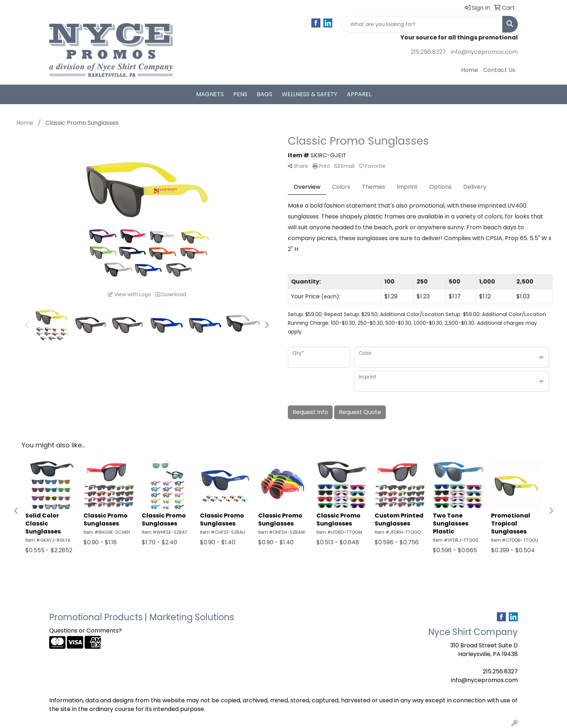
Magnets (210, 94)
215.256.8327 (428, 52)
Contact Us (499, 70)
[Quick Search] (422, 24)
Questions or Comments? (86, 631)
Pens (240, 94)
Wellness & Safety (310, 94)
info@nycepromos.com (484, 52)
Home (470, 70)
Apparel (359, 94)
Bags (265, 94)
